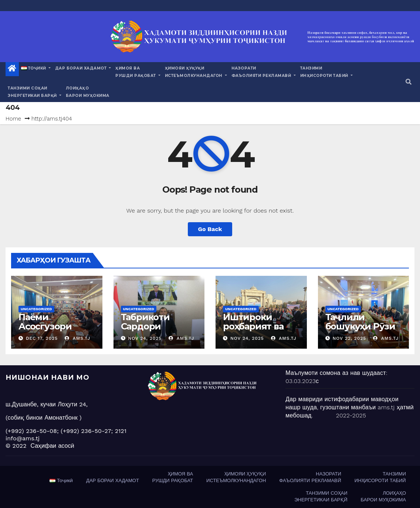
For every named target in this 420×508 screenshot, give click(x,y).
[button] (409, 82)
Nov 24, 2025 (145, 338)
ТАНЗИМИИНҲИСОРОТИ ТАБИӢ (326, 72)
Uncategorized (36, 309)
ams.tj (77, 338)
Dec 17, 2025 (42, 338)
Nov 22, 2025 (349, 338)
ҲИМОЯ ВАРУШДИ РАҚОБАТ (138, 72)
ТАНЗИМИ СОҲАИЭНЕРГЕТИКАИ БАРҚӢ (35, 92)
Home (13, 119)
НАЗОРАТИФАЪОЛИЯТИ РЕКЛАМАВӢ (264, 72)
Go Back (210, 229)
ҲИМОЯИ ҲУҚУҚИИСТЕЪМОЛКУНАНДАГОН (196, 72)
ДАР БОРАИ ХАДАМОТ (83, 68)
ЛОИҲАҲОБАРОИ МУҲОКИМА (88, 92)
